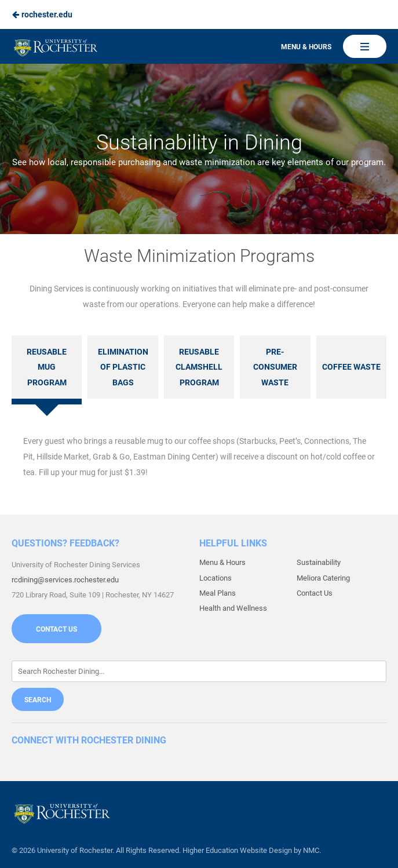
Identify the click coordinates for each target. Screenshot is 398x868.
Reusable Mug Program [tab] (47, 367)
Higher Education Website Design (237, 850)
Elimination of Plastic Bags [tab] (123, 367)
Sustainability (319, 562)
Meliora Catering (323, 578)
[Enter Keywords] (199, 671)
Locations (216, 578)
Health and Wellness (233, 608)
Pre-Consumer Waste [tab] (275, 367)
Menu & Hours (306, 47)
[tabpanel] (199, 457)
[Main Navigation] (365, 46)
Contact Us (56, 629)
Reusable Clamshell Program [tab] (199, 367)
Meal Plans (218, 593)
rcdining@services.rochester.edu (65, 580)
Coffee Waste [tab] (351, 367)
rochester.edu (42, 14)
